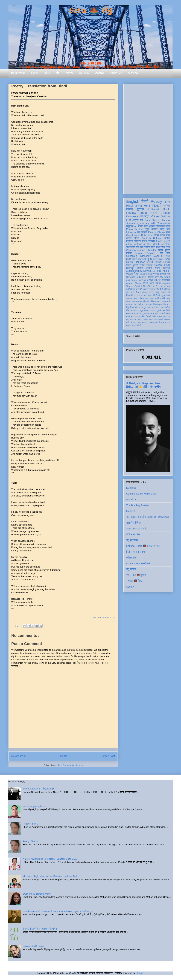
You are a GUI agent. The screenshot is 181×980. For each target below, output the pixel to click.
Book (166, 209)
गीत (137, 247)
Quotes (146, 314)
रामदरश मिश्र (132, 298)
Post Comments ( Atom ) (70, 765)
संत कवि (130, 292)
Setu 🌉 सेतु (90, 11)
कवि (153, 223)
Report (159, 286)
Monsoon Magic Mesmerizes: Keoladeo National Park (50, 876)
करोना (149, 268)
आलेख (138, 206)
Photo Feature (135, 229)
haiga (153, 311)
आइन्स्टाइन (147, 289)
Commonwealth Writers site (141, 494)
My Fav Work (133, 307)
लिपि (168, 311)
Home (64, 756)
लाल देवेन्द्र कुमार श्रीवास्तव (34, 806)
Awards (100, 73)
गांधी (151, 280)
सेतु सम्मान (161, 292)
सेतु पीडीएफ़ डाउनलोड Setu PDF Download (148, 517)
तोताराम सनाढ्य (164, 322)
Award (129, 283)
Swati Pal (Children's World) (37, 894)
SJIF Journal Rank (136, 529)
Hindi (130, 206)
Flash (159, 241)
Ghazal (161, 232)
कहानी (147, 206)
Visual (146, 301)
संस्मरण (138, 241)
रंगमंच (154, 317)
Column (157, 280)
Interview (131, 232)
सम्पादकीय (160, 226)
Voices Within (160, 216)
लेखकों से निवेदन (134, 523)
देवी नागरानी (145, 247)
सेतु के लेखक (132, 540)
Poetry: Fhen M (31, 824)
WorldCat (131, 499)
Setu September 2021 (104, 618)
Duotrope (131, 488)
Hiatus (69, 73)
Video (167, 286)
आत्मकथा (142, 259)
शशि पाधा (155, 247)
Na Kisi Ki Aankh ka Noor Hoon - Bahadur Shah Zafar (50, 859)
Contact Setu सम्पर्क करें (138, 563)
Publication (142, 292)
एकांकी (161, 320)
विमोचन (140, 304)
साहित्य (158, 262)
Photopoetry (136, 322)
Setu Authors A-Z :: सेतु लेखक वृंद (38, 789)
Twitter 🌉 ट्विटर (135, 581)
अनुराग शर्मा (138, 220)
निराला (151, 292)
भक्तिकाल (166, 298)
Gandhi (138, 286)
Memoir (166, 244)
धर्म (135, 304)
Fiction (157, 206)
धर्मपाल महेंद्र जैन (160, 229)
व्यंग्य (168, 226)
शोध (168, 232)
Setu (47, 73)
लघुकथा (130, 226)
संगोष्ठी (139, 325)
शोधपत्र (144, 216)
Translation (164, 223)
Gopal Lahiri (133, 235)
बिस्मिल (167, 268)
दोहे (138, 295)
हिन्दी (145, 201)
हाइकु (141, 311)
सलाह (133, 301)
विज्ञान (137, 274)
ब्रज (168, 314)
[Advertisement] (148, 138)
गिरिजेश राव (159, 307)
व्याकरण (134, 311)
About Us (116, 73)
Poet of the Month (150, 322)
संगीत (128, 322)
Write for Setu (134, 534)
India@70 (141, 277)
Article (166, 213)
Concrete (131, 277)
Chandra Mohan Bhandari (141, 250)
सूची (147, 229)
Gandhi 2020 (162, 265)
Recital (135, 317)
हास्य (150, 295)
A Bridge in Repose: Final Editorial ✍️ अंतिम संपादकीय (144, 385)
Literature (144, 298)
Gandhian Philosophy (138, 256)
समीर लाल (165, 247)
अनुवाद (152, 226)
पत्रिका (167, 320)
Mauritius (131, 295)
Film (146, 311)
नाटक (144, 295)
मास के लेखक (131, 325)
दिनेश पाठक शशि (162, 235)
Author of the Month (147, 244)
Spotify (130, 587)
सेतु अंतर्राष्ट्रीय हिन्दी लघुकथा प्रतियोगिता (40, 929)
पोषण (157, 268)
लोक (128, 301)
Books (34, 73)
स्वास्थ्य (139, 301)
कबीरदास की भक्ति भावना (33, 946)
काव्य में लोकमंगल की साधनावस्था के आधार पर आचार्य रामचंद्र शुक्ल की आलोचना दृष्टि (58, 911)
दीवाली (148, 317)
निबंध (145, 241)
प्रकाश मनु (143, 223)
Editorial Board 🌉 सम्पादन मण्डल (143, 546)
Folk (128, 317)
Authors (84, 73)
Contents (132, 216)
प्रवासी (150, 262)
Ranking (155, 314)
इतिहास (151, 277)
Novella (148, 271)
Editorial (153, 209)
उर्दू (154, 271)
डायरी (163, 314)
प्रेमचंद (156, 274)
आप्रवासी (166, 301)
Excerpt (152, 232)
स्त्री (152, 283)
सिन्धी (145, 283)
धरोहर (129, 238)
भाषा (168, 256)
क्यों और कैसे (158, 289)
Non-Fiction (149, 286)
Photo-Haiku (142, 320)
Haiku (167, 262)
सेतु (58, 73)
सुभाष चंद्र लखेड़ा (155, 259)
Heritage (158, 304)
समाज (129, 314)
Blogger (140, 973)
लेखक (129, 209)
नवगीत (167, 307)
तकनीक (142, 317)
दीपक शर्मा (143, 226)
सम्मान (140, 268)
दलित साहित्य (155, 298)
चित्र (129, 259)
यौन (128, 311)
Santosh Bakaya (152, 238)
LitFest (156, 295)
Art (136, 226)
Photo (138, 283)
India (144, 213)
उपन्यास (129, 304)
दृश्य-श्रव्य (166, 295)
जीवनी (134, 259)
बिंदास (137, 238)
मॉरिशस (167, 289)
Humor (166, 304)
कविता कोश (131, 558)
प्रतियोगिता (131, 289)
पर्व (169, 292)
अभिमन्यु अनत (155, 301)
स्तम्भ (154, 213)
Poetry (156, 201)
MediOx (130, 511)
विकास (160, 317)
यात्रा (159, 271)
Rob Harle (147, 235)
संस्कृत (149, 265)
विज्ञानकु (130, 268)
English (133, 201)
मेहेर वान (165, 253)
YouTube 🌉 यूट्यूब (136, 575)
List (129, 220)
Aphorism (137, 314)
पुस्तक (140, 209)
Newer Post (18, 756)
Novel (156, 256)
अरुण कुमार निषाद (135, 265)
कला (157, 277)
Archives (133, 73)
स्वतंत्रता (148, 304)
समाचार (152, 241)
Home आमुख (18, 73)
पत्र (162, 256)
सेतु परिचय (131, 569)
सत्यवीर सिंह (165, 274)
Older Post (108, 756)
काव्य (167, 202)
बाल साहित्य (142, 232)
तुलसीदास (161, 311)
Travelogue (143, 280)
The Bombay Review (138, 505)
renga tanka (147, 307)
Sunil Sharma (153, 220)
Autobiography (134, 271)
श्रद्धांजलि (166, 280)
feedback (153, 320)
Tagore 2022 (146, 274)
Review (131, 213)
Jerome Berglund (146, 253)
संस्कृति (139, 289)
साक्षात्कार (131, 247)
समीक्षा (166, 206)
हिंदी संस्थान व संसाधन (136, 552)
